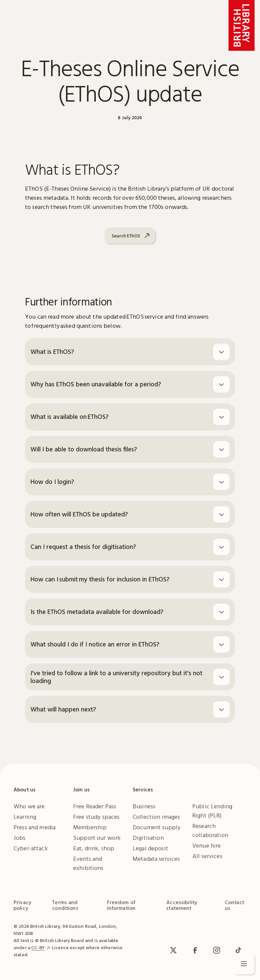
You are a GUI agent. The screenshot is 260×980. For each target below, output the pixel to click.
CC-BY (38, 947)
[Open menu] (244, 964)
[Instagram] (217, 950)
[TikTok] (238, 950)
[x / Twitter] (173, 950)
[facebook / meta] (195, 950)
